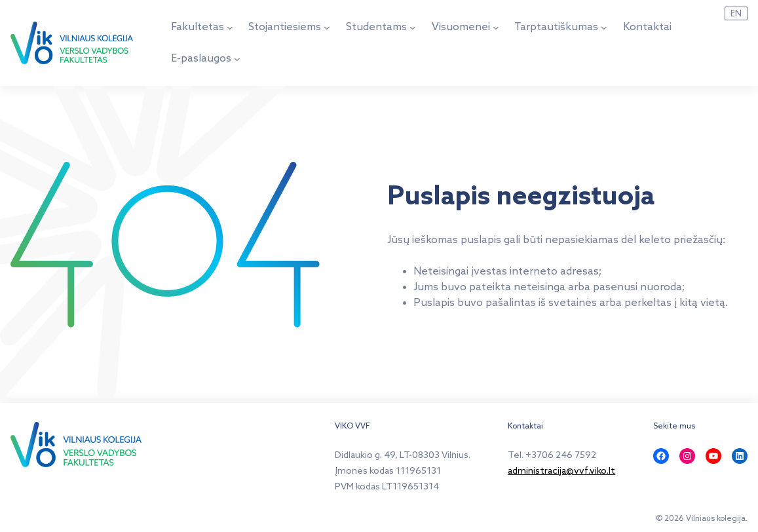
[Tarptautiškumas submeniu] (604, 28)
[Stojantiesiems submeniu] (327, 28)
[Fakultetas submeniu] (230, 28)
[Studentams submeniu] (413, 28)
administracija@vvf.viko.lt (561, 471)
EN (736, 14)
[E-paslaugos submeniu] (237, 59)
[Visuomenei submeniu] (496, 28)
